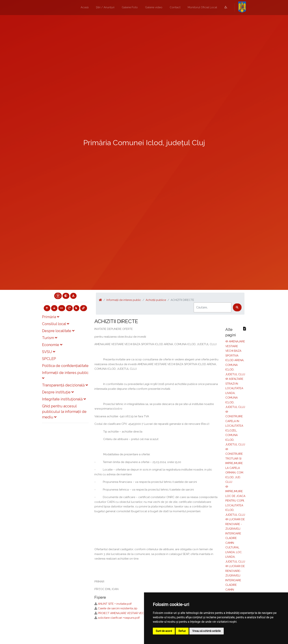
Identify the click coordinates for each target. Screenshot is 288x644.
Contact (175, 7)
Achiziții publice (156, 300)
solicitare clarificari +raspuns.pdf (119, 618)
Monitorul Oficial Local (202, 7)
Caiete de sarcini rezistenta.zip (118, 608)
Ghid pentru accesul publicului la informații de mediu (64, 412)
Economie (52, 345)
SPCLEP (49, 359)
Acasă (85, 7)
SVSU (49, 352)
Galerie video (154, 7)
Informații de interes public (124, 300)
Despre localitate (58, 331)
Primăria (51, 317)
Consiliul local (56, 324)
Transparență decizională (65, 385)
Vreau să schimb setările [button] (207, 631)
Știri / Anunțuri (105, 7)
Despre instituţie (58, 392)
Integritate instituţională (64, 399)
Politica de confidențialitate (65, 366)
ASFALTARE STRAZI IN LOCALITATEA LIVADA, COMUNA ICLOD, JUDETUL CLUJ (235, 393)
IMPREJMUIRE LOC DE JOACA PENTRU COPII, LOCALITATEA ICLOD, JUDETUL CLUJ (235, 501)
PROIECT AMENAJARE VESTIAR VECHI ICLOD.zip (129, 613)
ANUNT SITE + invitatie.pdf (115, 604)
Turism (50, 338)
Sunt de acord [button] (164, 631)
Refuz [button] (182, 631)
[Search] (213, 307)
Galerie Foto (130, 7)
